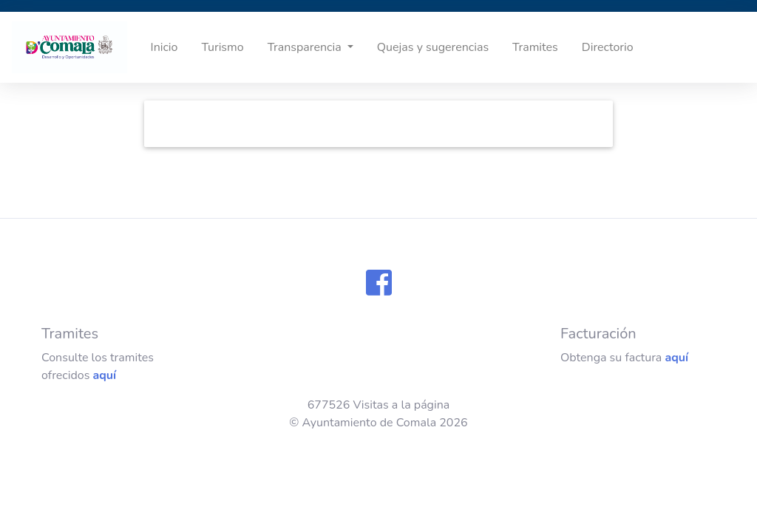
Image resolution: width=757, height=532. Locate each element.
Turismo (222, 47)
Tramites (535, 47)
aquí (104, 375)
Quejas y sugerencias (433, 47)
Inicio (164, 47)
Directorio (608, 47)
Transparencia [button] (306, 47)
